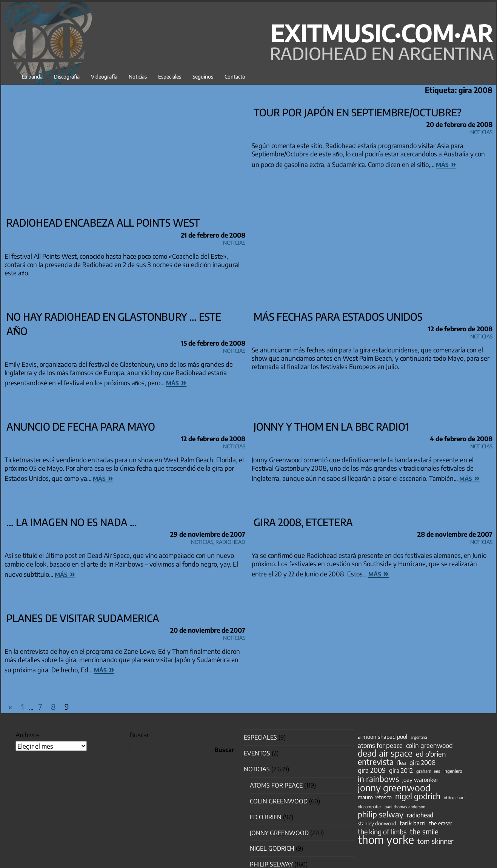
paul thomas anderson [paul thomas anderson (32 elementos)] (405, 807)
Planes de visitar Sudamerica (83, 618)
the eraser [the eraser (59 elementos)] (441, 823)
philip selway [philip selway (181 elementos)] (381, 814)
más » (446, 164)
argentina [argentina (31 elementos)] (419, 737)
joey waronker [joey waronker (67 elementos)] (420, 779)
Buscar (139, 735)
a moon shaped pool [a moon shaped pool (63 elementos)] (382, 737)
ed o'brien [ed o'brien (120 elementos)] (431, 754)
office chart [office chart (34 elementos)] (454, 798)
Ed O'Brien (266, 817)
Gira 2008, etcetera (303, 522)
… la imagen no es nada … (72, 522)
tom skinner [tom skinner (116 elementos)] (435, 841)
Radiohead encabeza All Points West (103, 222)
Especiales (170, 76)
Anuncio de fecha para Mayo (81, 426)
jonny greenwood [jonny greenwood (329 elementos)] (394, 788)
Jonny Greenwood (279, 833)
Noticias (138, 76)
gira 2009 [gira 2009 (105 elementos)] (372, 770)
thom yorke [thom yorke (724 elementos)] (386, 839)
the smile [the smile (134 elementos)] (424, 831)
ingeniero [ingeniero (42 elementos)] (453, 771)
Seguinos (203, 76)
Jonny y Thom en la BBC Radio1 (331, 426)
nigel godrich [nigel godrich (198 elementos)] (418, 796)
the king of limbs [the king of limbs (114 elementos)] (382, 832)
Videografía (104, 76)
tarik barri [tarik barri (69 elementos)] (413, 823)
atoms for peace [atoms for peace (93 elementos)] (380, 745)
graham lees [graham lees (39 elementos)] (428, 771)
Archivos (28, 735)
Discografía (67, 76)
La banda (32, 76)
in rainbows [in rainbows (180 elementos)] (378, 779)
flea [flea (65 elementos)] (402, 763)
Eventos (257, 753)
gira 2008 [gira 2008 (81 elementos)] (422, 763)
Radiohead (230, 541)
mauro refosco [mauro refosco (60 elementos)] (375, 797)
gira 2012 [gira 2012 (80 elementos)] (401, 771)
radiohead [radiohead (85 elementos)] (420, 815)
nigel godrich (272, 848)
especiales (260, 737)
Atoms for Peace (276, 785)
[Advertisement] (125, 159)
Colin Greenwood (279, 801)
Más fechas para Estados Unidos (338, 317)
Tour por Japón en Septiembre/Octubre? (358, 112)
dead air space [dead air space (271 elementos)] (385, 753)
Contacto (235, 76)
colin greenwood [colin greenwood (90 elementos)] (429, 746)
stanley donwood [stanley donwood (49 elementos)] (377, 823)
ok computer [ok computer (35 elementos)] (369, 806)
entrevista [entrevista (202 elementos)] (376, 762)
